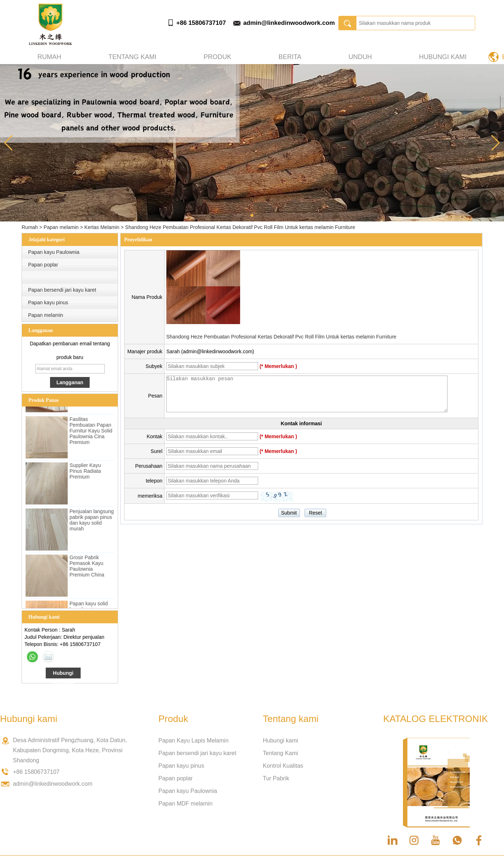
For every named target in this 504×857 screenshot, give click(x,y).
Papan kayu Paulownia (54, 252)
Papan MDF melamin (185, 804)
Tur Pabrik (276, 778)
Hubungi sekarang (63, 674)
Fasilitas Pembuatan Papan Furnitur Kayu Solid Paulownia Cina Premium (91, 432)
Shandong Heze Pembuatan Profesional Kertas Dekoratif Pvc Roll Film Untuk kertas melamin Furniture (281, 337)
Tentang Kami (280, 753)
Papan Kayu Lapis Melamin (193, 741)
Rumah (49, 57)
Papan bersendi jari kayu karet (62, 290)
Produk (218, 57)
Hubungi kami (443, 57)
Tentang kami (132, 57)
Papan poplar (43, 265)
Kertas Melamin (102, 227)
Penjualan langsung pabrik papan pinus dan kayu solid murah (92, 522)
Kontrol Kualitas (283, 766)
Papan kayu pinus (48, 302)
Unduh (360, 57)
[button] (252, 215)
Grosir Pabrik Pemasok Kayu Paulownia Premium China (87, 568)
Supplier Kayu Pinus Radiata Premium (85, 473)
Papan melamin (61, 227)
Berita (290, 57)
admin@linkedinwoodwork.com (289, 23)
